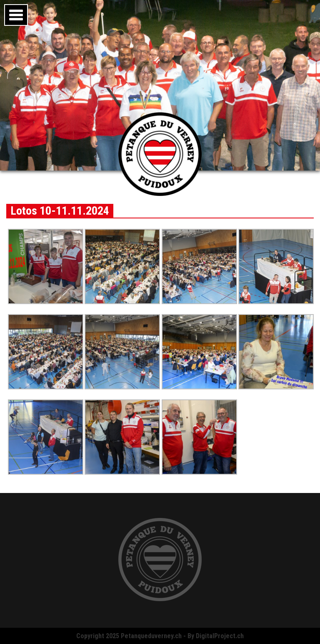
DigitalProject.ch (220, 636)
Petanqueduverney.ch (151, 636)
